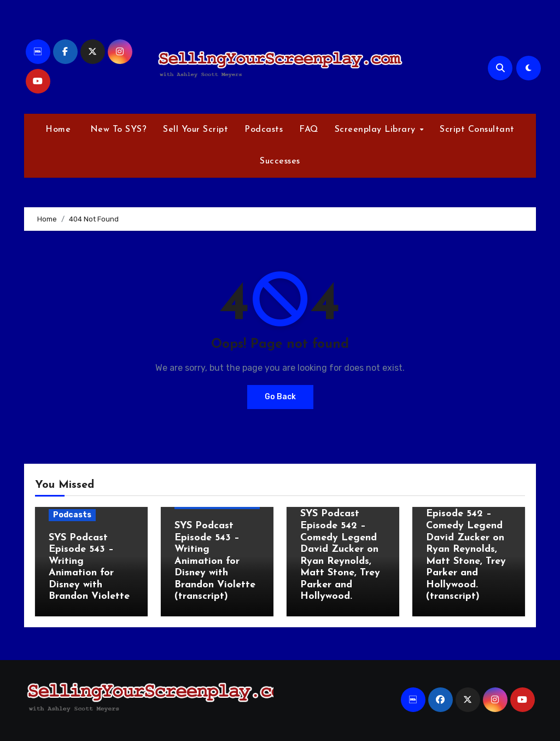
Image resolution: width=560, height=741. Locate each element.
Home (58, 130)
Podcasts (264, 130)
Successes (280, 161)
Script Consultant (477, 130)
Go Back (280, 397)
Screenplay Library (377, 130)
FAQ (309, 130)
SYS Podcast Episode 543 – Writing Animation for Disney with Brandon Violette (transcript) (215, 561)
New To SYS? (117, 130)
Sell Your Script (196, 130)
